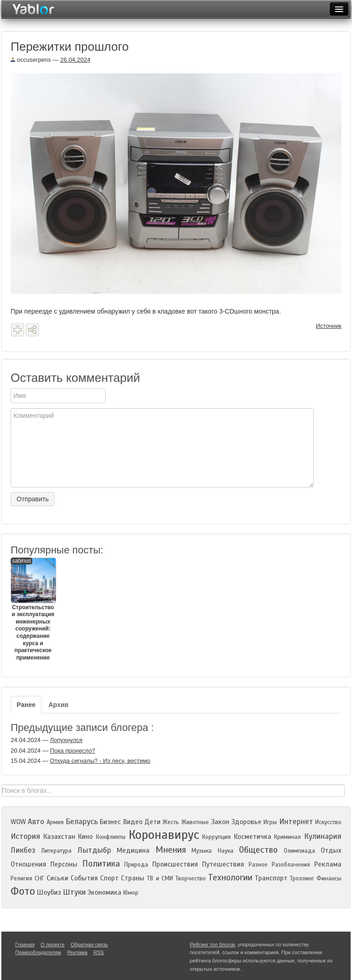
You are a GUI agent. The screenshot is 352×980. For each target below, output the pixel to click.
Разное (258, 865)
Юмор (131, 893)
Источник (329, 326)
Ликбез (23, 850)
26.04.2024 (75, 60)
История (25, 836)
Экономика (104, 892)
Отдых (331, 850)
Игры (270, 822)
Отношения (28, 864)
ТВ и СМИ (160, 879)
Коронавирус (164, 835)
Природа (136, 865)
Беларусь (82, 822)
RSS (99, 952)
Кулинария (323, 836)
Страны (133, 878)
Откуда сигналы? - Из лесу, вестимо (100, 761)
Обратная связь (89, 944)
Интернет (296, 822)
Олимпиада (299, 851)
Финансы (329, 879)
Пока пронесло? (72, 751)
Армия (55, 822)
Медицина (133, 850)
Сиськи (57, 878)
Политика (101, 864)
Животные (195, 822)
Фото (23, 891)
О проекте (53, 944)
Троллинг (302, 879)
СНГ (39, 879)
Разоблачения (291, 865)
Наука (226, 851)
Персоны (64, 864)
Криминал (287, 837)
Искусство (328, 822)
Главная (25, 944)
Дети (152, 822)
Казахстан (59, 837)
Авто (36, 822)
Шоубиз (49, 892)
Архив (58, 705)
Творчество (191, 879)
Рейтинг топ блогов (213, 944)
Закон (220, 822)
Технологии (230, 877)
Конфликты (111, 837)
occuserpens (31, 60)
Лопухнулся (66, 740)
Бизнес (110, 822)
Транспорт (271, 878)
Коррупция (216, 837)
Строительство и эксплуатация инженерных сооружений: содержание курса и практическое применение (33, 609)
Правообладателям (38, 952)
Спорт (109, 878)
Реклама (328, 864)
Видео (133, 822)
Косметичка (253, 837)
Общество (258, 850)
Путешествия (223, 864)
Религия (21, 879)
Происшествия (175, 864)
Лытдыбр (94, 850)
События (84, 878)
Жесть (171, 822)
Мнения (171, 850)
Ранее (26, 705)
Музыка (202, 851)
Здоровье (246, 822)
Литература (56, 851)
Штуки (74, 892)
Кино (85, 837)
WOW (18, 822)
